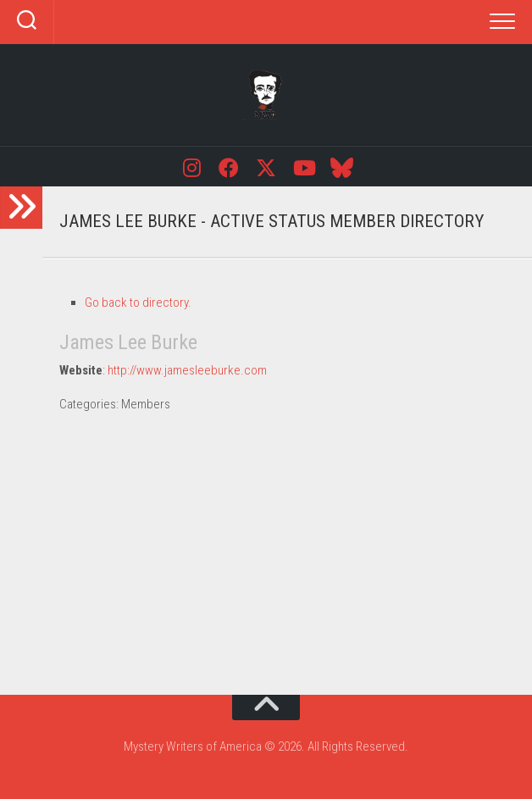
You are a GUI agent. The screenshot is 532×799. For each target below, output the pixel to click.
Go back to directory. (138, 302)
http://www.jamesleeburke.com (187, 370)
